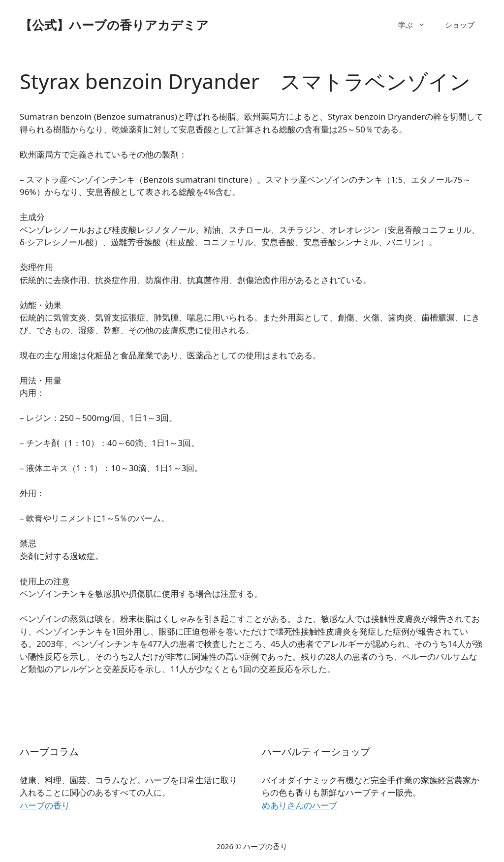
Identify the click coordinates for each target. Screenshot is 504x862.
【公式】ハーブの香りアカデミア (114, 25)
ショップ (460, 25)
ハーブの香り (45, 805)
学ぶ (417, 25)
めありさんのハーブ (299, 805)
